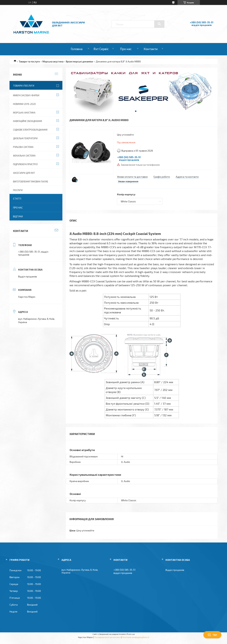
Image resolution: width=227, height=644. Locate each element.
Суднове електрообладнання (30, 130)
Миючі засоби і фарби (26, 95)
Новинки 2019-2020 (24, 104)
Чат (212, 635)
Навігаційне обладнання (27, 121)
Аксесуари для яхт (24, 173)
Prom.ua (131, 634)
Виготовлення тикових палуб (31, 182)
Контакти (151, 49)
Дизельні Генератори (25, 138)
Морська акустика (53, 61)
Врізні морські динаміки (79, 61)
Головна (77, 49)
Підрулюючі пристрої (25, 164)
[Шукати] (159, 24)
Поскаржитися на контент (107, 637)
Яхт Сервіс (101, 49)
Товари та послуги (29, 61)
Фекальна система (24, 156)
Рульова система (23, 147)
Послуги (18, 190)
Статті (17, 199)
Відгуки (18, 216)
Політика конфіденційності (136, 637)
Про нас (126, 49)
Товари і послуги (24, 86)
